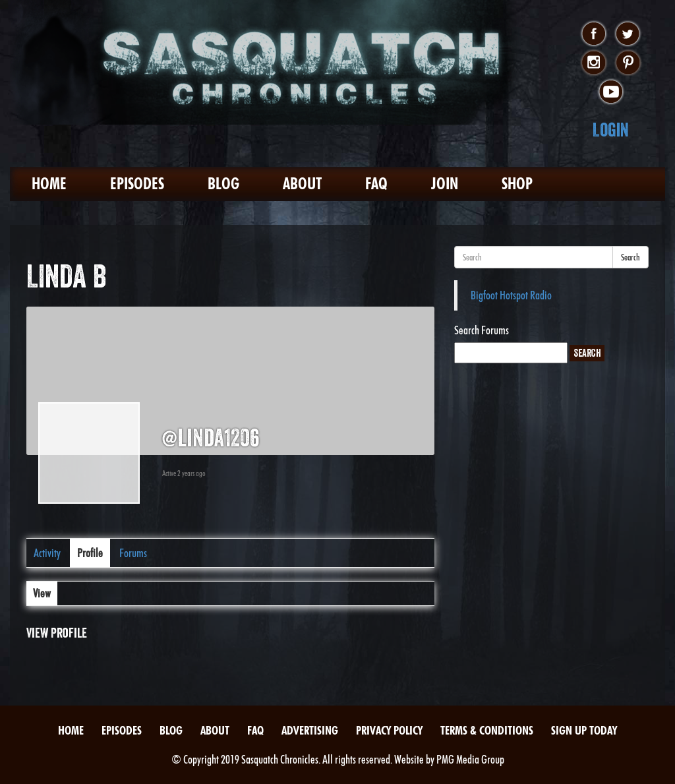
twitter (628, 34)
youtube (611, 92)
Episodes (137, 184)
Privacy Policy (389, 730)
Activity (47, 553)
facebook (594, 34)
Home (49, 184)
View (42, 593)
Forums (133, 553)
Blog (223, 184)
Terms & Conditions (487, 730)
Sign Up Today (584, 730)
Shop (517, 184)
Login (611, 130)
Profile (90, 553)
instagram (594, 63)
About (302, 184)
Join (445, 184)
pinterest (628, 63)
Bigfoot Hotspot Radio (511, 295)
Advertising (310, 730)
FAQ (376, 184)
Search (631, 257)
